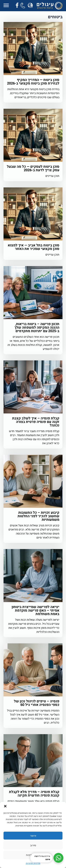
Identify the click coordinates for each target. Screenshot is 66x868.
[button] (5, 806)
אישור (33, 836)
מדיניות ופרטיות (33, 863)
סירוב (33, 845)
